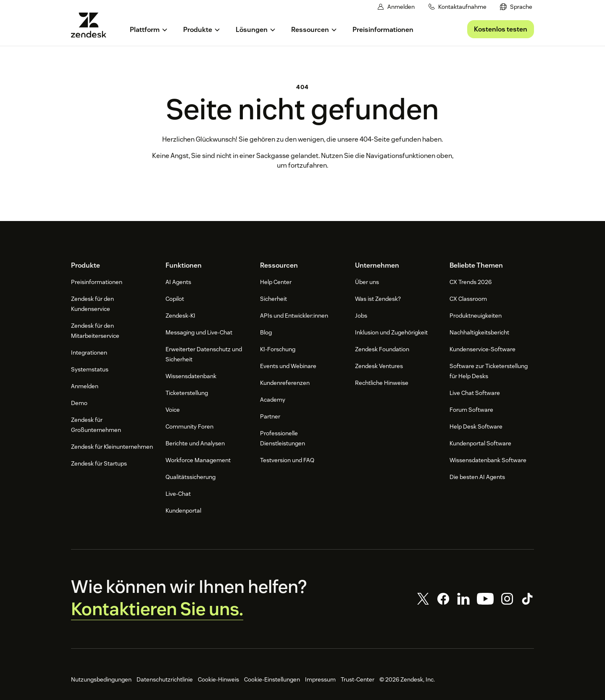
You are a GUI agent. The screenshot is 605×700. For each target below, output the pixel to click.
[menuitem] (516, 7)
